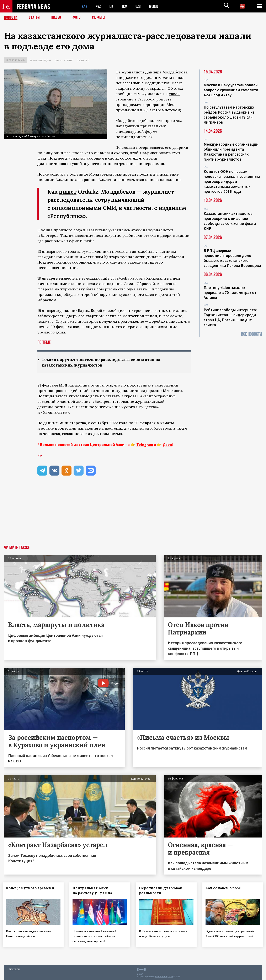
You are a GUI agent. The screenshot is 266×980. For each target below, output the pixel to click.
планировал (125, 174)
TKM (125, 6)
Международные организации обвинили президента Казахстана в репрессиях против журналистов (231, 152)
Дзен (167, 445)
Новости (11, 18)
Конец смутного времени (31, 888)
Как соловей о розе (224, 888)
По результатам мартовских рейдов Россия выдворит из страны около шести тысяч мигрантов (229, 115)
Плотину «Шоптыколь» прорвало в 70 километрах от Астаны (230, 292)
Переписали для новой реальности (162, 890)
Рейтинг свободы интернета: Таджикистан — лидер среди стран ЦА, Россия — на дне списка (230, 317)
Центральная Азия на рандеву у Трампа (94, 890)
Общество (83, 60)
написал (174, 321)
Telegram (145, 445)
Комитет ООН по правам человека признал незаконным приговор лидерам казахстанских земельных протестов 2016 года (232, 181)
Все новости (251, 334)
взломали (91, 278)
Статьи (34, 18)
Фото (77, 18)
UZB (139, 6)
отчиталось (101, 385)
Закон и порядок (41, 60)
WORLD (155, 6)
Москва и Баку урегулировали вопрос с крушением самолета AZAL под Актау (231, 90)
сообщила (81, 262)
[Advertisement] (133, 514)
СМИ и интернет (64, 60)
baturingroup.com (164, 976)
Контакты (15, 968)
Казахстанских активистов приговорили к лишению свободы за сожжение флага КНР (230, 221)
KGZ (98, 6)
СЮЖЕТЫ (99, 18)
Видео (56, 18)
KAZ (85, 6)
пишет (68, 192)
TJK (112, 6)
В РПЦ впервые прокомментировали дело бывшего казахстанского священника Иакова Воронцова (232, 258)
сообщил (116, 310)
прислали (47, 294)
